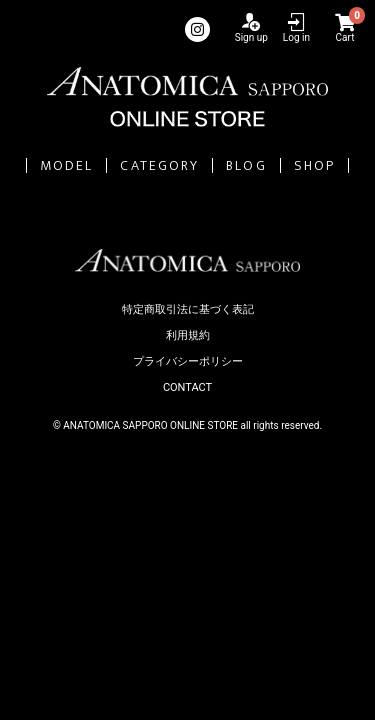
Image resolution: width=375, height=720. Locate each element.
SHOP (314, 165)
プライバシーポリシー (188, 361)
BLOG (246, 165)
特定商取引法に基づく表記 (188, 309)
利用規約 (188, 335)
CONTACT (187, 387)
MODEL (67, 165)
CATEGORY (159, 165)
